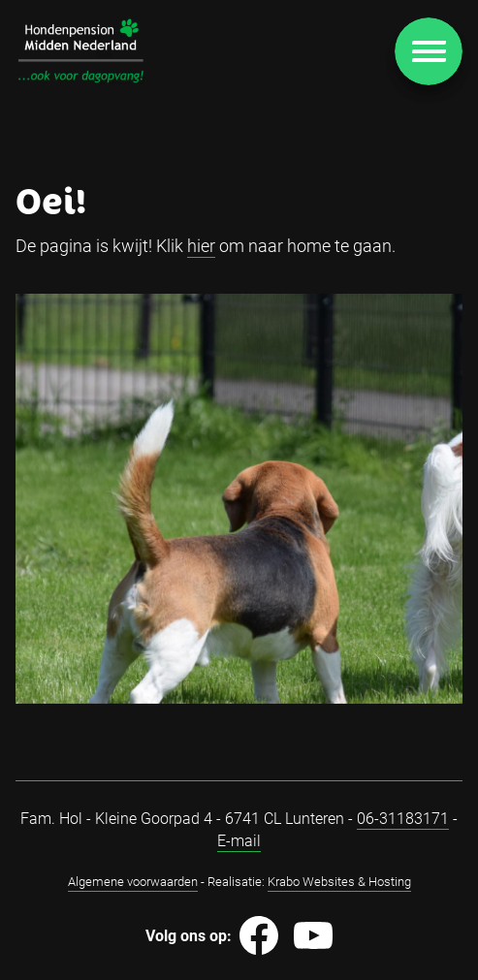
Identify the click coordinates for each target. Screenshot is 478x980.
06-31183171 (403, 818)
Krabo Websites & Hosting (339, 881)
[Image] (80, 51)
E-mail (239, 840)
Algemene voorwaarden (133, 881)
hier (201, 245)
